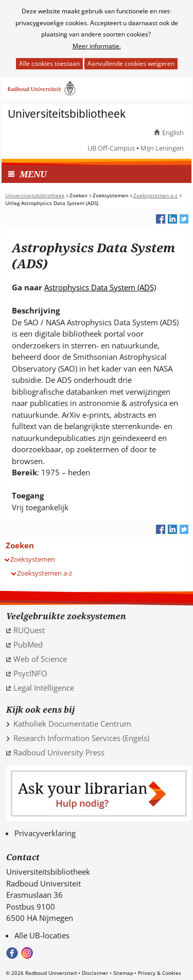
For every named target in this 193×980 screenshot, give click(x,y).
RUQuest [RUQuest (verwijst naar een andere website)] (29, 630)
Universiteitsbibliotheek (67, 114)
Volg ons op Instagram (27, 953)
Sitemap (123, 973)
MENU (33, 174)
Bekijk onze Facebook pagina (12, 953)
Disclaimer (95, 973)
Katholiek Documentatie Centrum (72, 724)
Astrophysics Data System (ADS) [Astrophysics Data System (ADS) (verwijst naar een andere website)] (100, 287)
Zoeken (20, 545)
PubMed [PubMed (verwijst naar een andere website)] (28, 644)
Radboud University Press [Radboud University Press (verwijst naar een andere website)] (59, 752)
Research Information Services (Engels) (81, 738)
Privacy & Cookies (160, 973)
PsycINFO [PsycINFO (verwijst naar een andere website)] (30, 673)
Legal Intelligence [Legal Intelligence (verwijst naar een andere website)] (44, 688)
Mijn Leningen (162, 148)
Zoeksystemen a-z (45, 573)
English (173, 133)
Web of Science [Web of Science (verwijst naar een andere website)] (40, 659)
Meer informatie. (97, 46)
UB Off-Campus (111, 148)
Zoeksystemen (33, 559)
